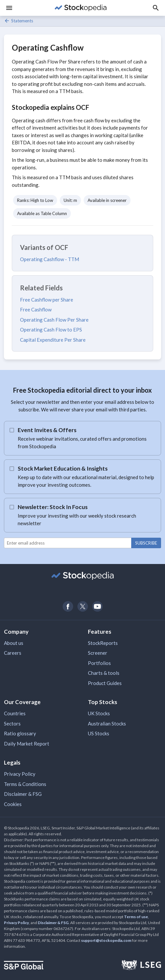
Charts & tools (104, 673)
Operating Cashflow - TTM (50, 259)
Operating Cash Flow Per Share (54, 320)
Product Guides (105, 683)
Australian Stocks (107, 723)
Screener (98, 653)
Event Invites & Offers (47, 430)
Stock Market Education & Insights (63, 468)
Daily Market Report (27, 744)
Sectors (12, 723)
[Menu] (9, 8)
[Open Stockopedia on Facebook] (68, 607)
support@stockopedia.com (106, 940)
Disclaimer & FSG (23, 794)
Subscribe (146, 543)
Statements (19, 21)
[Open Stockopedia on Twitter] (82, 607)
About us (14, 643)
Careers (13, 653)
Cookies (13, 804)
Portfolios (99, 663)
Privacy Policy (20, 774)
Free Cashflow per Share (47, 300)
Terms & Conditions (25, 784)
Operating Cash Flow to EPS (51, 330)
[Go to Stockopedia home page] (81, 8)
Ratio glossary (20, 733)
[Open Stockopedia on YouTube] (97, 607)
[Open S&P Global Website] (24, 966)
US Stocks (99, 733)
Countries (15, 713)
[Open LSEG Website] (141, 966)
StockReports (103, 643)
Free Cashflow (36, 309)
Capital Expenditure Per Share (53, 340)
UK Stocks (99, 713)
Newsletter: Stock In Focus (53, 507)
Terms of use (136, 917)
